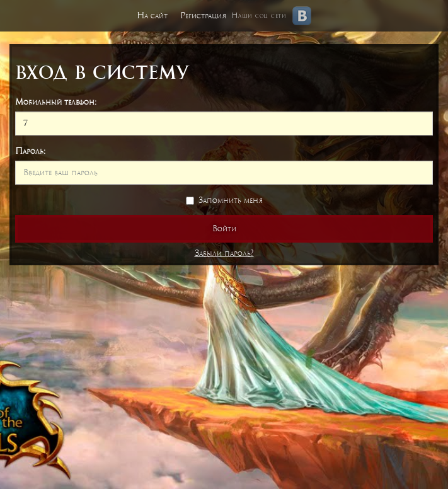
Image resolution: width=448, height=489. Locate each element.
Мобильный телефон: (56, 102)
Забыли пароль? (224, 253)
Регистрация (203, 15)
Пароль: (30, 151)
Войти (224, 228)
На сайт (152, 15)
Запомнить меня (224, 200)
